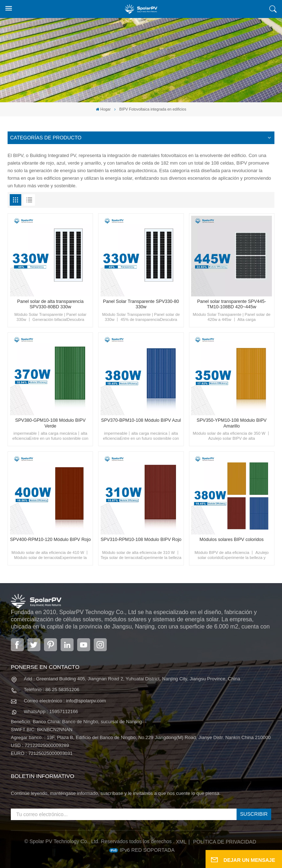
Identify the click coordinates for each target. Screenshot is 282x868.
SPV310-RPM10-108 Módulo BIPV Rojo (141, 540)
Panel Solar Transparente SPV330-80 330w (141, 304)
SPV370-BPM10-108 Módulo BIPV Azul (141, 420)
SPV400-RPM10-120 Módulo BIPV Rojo (50, 540)
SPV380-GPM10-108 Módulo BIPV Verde (50, 423)
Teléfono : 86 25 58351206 (52, 690)
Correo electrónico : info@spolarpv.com (65, 701)
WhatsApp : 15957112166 (51, 712)
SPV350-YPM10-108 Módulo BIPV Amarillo (232, 423)
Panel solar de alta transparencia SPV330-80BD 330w (50, 304)
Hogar (103, 109)
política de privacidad (225, 842)
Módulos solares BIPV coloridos (232, 540)
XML (181, 842)
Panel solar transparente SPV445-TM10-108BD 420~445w (232, 304)
